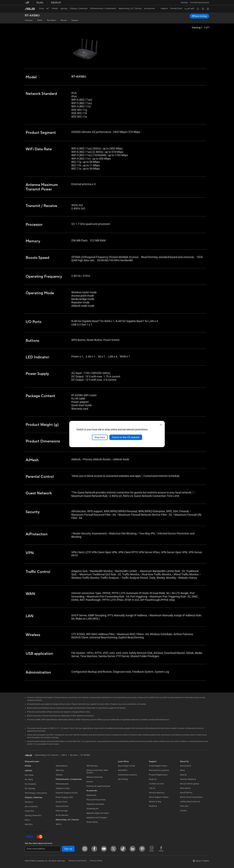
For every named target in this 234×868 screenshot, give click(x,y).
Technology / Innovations (36, 793)
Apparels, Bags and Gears (98, 813)
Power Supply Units (64, 797)
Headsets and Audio (95, 804)
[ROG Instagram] (152, 849)
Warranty (60, 770)
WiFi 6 (58, 824)
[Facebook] (94, 849)
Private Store (176, 8)
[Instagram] (85, 849)
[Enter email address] (43, 849)
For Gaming (30, 789)
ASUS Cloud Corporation (191, 797)
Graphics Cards (63, 788)
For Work (29, 780)
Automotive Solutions (127, 775)
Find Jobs (184, 806)
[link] (30, 9)
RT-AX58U (32, 16)
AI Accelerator (62, 815)
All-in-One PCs (31, 807)
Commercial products (200, 3)
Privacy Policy (96, 861)
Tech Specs (51, 20)
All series (74, 755)
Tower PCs (29, 811)
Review (64, 20)
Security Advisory (157, 793)
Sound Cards (61, 802)
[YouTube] (104, 849)
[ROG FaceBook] (161, 849)
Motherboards (62, 784)
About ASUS (186, 766)
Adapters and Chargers (97, 818)
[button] (184, 3)
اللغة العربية (189, 8)
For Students (30, 784)
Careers (183, 811)
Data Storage (62, 811)
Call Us (152, 788)
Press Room (185, 788)
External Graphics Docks (67, 793)
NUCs (27, 820)
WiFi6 (40, 20)
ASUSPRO (123, 770)
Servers (90, 782)
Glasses (59, 775)
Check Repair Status (158, 766)
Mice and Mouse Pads (96, 800)
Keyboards (91, 795)
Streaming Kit (92, 809)
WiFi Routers (92, 766)
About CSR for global (189, 784)
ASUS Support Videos (159, 797)
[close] (161, 425)
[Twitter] (113, 849)
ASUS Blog (123, 779)
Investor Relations (188, 779)
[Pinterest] (142, 849)
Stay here (100, 437)
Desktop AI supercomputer (98, 786)
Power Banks (92, 822)
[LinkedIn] (133, 849)
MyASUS (153, 806)
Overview (29, 20)
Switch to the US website (126, 437)
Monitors (29, 802)
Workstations (62, 766)
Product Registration (158, 775)
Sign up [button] (68, 849)
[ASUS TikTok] (123, 849)
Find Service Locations (159, 770)
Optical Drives (62, 806)
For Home (29, 775)
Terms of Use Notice (78, 861)
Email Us (153, 779)
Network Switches (95, 777)
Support (75, 20)
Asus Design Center (127, 766)
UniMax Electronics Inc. (190, 802)
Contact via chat (156, 784)
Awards (183, 775)
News (182, 770)
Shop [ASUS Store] (41, 8)
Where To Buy (155, 802)
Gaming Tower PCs (33, 816)
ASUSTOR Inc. (186, 793)
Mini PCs (29, 824)
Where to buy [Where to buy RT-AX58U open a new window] (199, 16)
